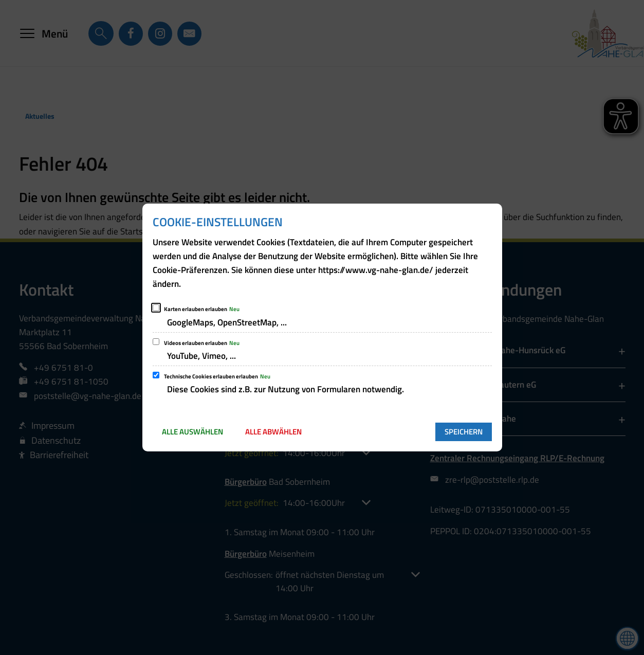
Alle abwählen (273, 432)
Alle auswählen (192, 432)
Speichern (464, 432)
